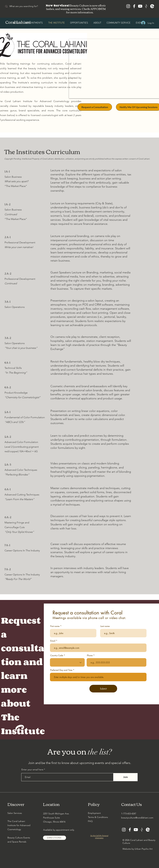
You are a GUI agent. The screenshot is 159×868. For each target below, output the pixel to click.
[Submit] (103, 689)
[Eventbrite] (152, 6)
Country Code (57, 655)
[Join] (125, 777)
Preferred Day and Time (61, 670)
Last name (105, 626)
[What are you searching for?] (26, 6)
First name (55, 626)
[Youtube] (140, 6)
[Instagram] (128, 6)
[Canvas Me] (146, 6)
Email (53, 641)
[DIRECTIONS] (55, 838)
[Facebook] (134, 6)
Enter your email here (32, 769)
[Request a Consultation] (95, 107)
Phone (90, 655)
